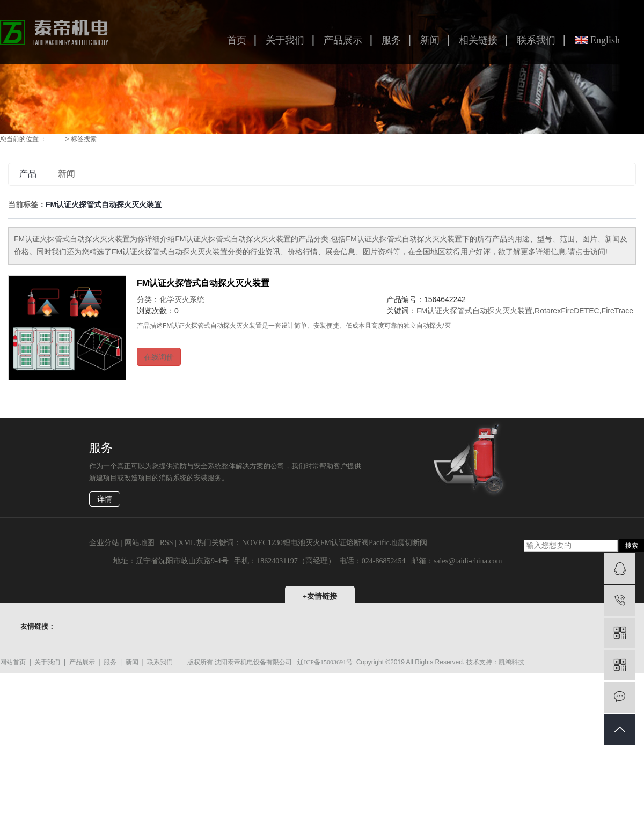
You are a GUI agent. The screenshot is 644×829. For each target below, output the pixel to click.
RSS (167, 543)
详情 (105, 499)
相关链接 (478, 40)
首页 (237, 40)
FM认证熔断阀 (345, 543)
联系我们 (536, 40)
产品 (28, 174)
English (605, 40)
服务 (391, 40)
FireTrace (617, 311)
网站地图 (140, 543)
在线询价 (159, 357)
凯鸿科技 (511, 662)
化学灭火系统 (182, 299)
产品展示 (343, 40)
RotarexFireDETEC (567, 311)
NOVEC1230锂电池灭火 (281, 543)
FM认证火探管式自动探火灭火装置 (203, 283)
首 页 (56, 139)
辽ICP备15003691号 (325, 662)
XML (186, 543)
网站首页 (13, 662)
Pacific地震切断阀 (398, 543)
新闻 (430, 40)
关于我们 (285, 40)
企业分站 (104, 543)
